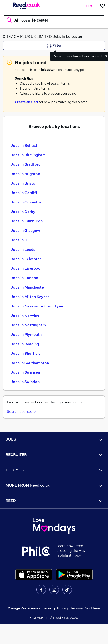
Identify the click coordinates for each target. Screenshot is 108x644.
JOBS (54, 439)
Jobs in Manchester (28, 287)
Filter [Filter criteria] (54, 46)
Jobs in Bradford (26, 164)
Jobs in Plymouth (26, 335)
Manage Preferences (24, 608)
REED (54, 501)
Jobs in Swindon (25, 382)
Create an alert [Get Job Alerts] (27, 102)
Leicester (74, 37)
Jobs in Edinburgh (27, 221)
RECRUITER (54, 455)
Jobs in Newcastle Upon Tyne (37, 306)
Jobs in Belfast (24, 145)
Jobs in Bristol (23, 183)
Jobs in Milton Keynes (30, 297)
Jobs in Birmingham (28, 155)
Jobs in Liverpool (26, 268)
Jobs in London (24, 278)
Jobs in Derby (23, 212)
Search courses (22, 412)
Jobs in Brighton (25, 174)
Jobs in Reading (25, 344)
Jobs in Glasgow (25, 231)
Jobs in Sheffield (26, 353)
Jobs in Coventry (26, 202)
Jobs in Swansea (25, 372)
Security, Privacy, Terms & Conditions (72, 608)
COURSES (54, 470)
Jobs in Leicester (26, 259)
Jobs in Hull (21, 240)
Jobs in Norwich (25, 316)
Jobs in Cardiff (24, 193)
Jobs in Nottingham (28, 325)
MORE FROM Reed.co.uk (54, 485)
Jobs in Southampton (30, 363)
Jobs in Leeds (23, 249)
